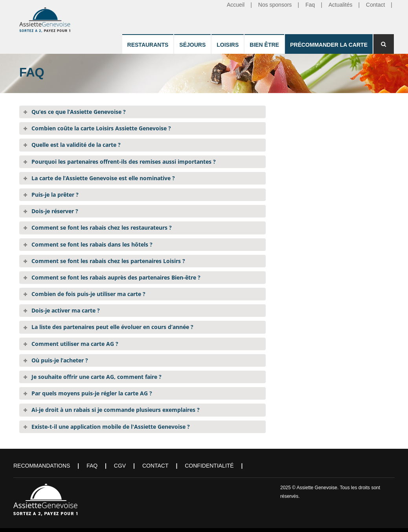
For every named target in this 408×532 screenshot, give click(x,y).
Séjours (192, 45)
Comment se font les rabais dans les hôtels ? (92, 244)
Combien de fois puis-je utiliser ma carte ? (88, 294)
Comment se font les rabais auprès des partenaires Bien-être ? (116, 277)
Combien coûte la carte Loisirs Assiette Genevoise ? (101, 128)
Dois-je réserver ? (55, 211)
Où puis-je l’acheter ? (60, 360)
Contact (155, 466)
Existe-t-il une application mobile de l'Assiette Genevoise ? (111, 427)
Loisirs (228, 45)
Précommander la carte (329, 45)
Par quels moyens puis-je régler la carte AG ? (92, 393)
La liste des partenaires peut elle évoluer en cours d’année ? (112, 327)
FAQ (92, 466)
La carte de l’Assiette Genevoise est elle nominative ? (103, 178)
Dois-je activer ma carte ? (66, 310)
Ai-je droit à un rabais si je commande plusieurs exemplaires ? (116, 410)
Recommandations (42, 466)
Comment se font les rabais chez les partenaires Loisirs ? (108, 261)
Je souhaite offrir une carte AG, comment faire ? (96, 377)
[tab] (142, 112)
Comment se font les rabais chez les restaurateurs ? (102, 228)
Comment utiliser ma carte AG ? (75, 344)
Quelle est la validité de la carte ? (76, 145)
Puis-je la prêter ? (55, 195)
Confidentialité (209, 466)
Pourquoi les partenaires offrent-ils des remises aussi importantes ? (124, 162)
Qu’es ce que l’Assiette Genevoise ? (79, 112)
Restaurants (148, 45)
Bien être (264, 45)
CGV (120, 466)
